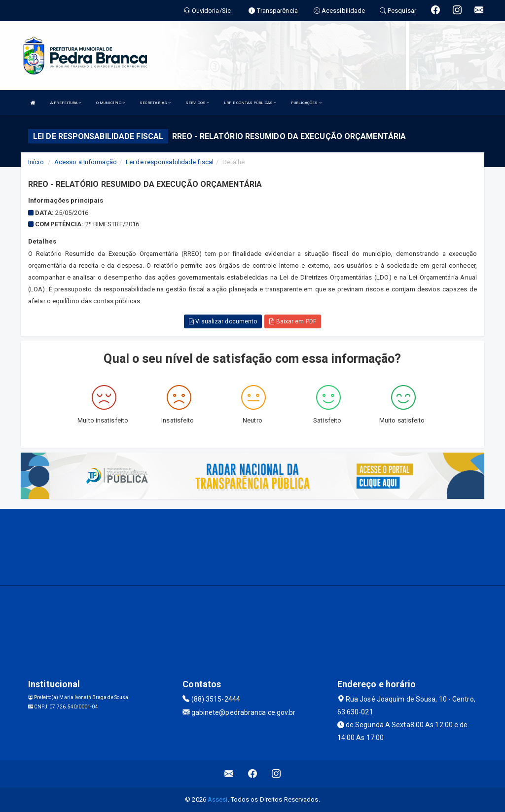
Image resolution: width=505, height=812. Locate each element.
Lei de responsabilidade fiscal (170, 162)
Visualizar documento (223, 321)
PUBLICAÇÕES (306, 103)
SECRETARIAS (155, 103)
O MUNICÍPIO (110, 103)
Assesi (218, 799)
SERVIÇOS (197, 103)
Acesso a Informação (86, 162)
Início (36, 162)
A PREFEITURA (66, 103)
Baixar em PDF (293, 321)
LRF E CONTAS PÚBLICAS (250, 103)
